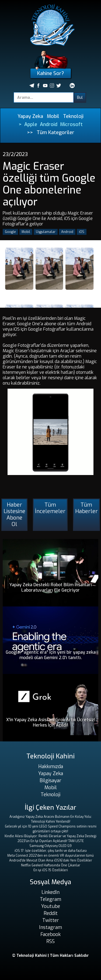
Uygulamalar (46, 232)
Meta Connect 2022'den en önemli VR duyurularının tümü (50, 856)
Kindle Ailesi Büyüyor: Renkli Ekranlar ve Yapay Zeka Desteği (50, 836)
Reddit (51, 913)
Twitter (51, 920)
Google (10, 232)
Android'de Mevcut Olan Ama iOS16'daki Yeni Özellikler (51, 860)
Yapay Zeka (30, 116)
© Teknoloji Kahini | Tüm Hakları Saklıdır (50, 956)
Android (49, 124)
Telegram (50, 899)
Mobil (53, 116)
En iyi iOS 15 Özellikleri (51, 870)
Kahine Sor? (50, 73)
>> (30, 133)
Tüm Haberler (86, 508)
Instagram (50, 927)
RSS (50, 941)
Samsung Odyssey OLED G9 (50, 846)
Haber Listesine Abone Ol (14, 515)
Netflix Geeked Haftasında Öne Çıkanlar (51, 865)
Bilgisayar (50, 781)
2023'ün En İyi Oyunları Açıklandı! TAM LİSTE (51, 841)
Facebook (50, 934)
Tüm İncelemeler (50, 508)
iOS (82, 232)
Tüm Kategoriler (55, 133)
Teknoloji (73, 116)
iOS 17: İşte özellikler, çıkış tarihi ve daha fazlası (51, 851)
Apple (31, 124)
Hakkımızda (51, 767)
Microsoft (71, 124)
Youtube (51, 906)
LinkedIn (50, 892)
